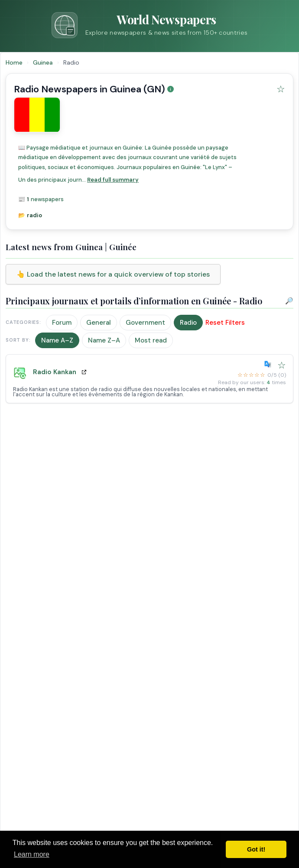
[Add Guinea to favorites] (281, 89)
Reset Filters (225, 323)
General (99, 323)
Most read (151, 340)
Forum (62, 323)
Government (145, 323)
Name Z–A (104, 340)
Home (14, 62)
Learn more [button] (32, 854)
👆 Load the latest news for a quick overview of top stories (113, 274)
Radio (188, 323)
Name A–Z (57, 340)
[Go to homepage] (149, 25)
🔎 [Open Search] (289, 301)
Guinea (44, 62)
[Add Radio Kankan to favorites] (282, 365)
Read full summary (113, 180)
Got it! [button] (256, 849)
